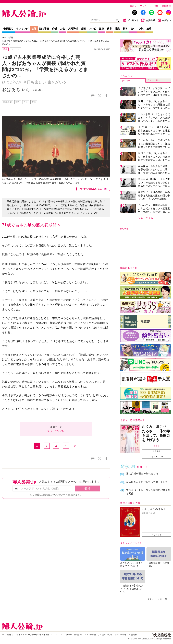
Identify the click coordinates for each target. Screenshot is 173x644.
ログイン (164, 20)
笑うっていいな (56, 431)
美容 (109, 29)
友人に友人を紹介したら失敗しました (147, 482)
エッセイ (16, 49)
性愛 (117, 29)
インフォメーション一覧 (157, 599)
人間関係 (73, 29)
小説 (141, 29)
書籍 (34, 102)
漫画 (83, 29)
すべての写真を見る (91, 189)
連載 (149, 29)
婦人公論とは (8, 635)
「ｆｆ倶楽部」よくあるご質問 (98, 635)
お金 (63, 29)
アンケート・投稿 (149, 6)
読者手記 (44, 29)
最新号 (133, 6)
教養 (125, 29)
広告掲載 (133, 635)
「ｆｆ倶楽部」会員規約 (71, 635)
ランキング (22, 29)
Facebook (106, 96)
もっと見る (147, 218)
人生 (26, 102)
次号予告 (157, 451)
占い (133, 29)
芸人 (18, 102)
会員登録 (148, 20)
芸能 (34, 29)
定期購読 (166, 6)
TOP (4, 38)
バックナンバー (157, 457)
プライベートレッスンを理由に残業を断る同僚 (148, 492)
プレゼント (131, 20)
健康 (101, 29)
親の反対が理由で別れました (142, 474)
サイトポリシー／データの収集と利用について (37, 635)
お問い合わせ (120, 635)
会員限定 (8, 29)
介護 (55, 29)
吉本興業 (7, 102)
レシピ (92, 29)
